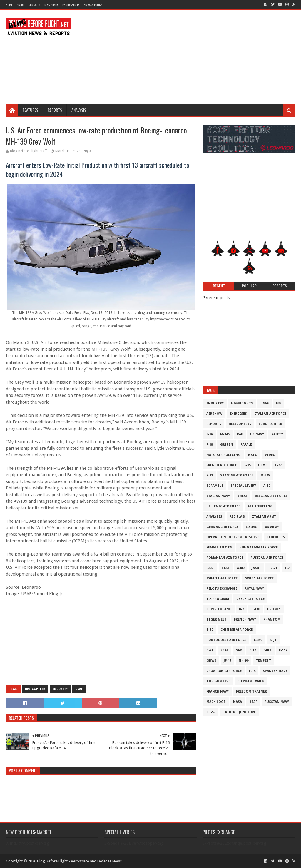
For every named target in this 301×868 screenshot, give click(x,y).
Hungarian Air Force (259, 547)
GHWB (211, 661)
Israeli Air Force (222, 578)
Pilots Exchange (222, 589)
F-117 (283, 650)
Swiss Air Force (259, 578)
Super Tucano (219, 609)
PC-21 (273, 568)
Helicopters (35, 689)
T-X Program (218, 599)
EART (267, 650)
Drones (274, 609)
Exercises (238, 414)
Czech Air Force (250, 599)
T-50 (210, 630)
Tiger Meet (216, 619)
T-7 (287, 568)
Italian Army (264, 517)
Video (270, 455)
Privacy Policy (93, 5)
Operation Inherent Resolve (233, 537)
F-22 (210, 475)
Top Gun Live (218, 681)
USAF (79, 689)
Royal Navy (254, 589)
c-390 (258, 640)
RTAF (253, 702)
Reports (55, 110)
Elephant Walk (251, 681)
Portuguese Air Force (226, 640)
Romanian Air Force (225, 558)
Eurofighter (270, 424)
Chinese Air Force (237, 630)
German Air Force (222, 527)
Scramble (215, 486)
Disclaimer (51, 5)
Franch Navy (218, 691)
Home (9, 5)
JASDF (256, 568)
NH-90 (244, 661)
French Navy (245, 619)
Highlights (242, 403)
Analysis (79, 110)
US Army (272, 527)
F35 (279, 403)
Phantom (272, 619)
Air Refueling (260, 506)
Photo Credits (71, 5)
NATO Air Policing (224, 455)
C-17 (253, 650)
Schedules (276, 537)
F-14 (252, 671)
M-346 (225, 434)
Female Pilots (219, 547)
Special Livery (243, 486)
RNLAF (242, 496)
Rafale (246, 445)
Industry (60, 689)
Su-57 (211, 712)
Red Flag (237, 517)
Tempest (263, 661)
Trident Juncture (239, 712)
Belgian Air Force (271, 496)
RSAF (224, 650)
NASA (238, 702)
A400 (241, 568)
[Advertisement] (188, 57)
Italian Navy (218, 496)
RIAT (226, 568)
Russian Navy (277, 702)
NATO (253, 455)
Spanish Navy (275, 671)
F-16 (210, 434)
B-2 (241, 609)
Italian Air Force (270, 414)
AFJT (273, 640)
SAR (239, 650)
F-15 (248, 465)
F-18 (210, 445)
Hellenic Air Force (223, 506)
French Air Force (222, 465)
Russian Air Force (267, 558)
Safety (277, 434)
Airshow (214, 414)
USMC (263, 465)
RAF (240, 434)
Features (30, 110)
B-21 (210, 650)
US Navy (257, 434)
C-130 (256, 609)
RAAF (210, 568)
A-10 (267, 486)
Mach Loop (216, 702)
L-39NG (252, 527)
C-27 (278, 465)
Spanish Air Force (237, 475)
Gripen (227, 445)
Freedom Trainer (251, 691)
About (20, 5)
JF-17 (228, 661)
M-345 (265, 475)
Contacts (34, 5)
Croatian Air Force (224, 671)
